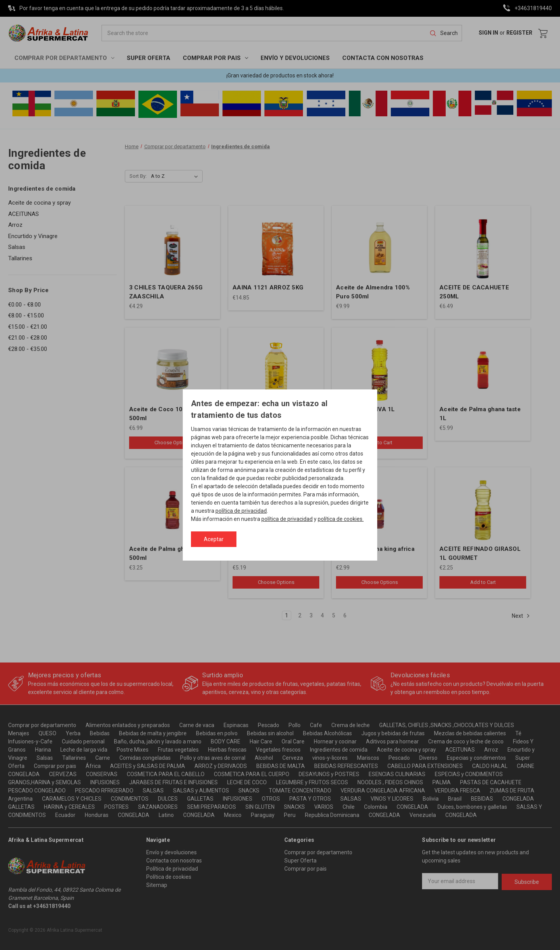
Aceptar (214, 539)
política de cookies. (341, 519)
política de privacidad (241, 511)
